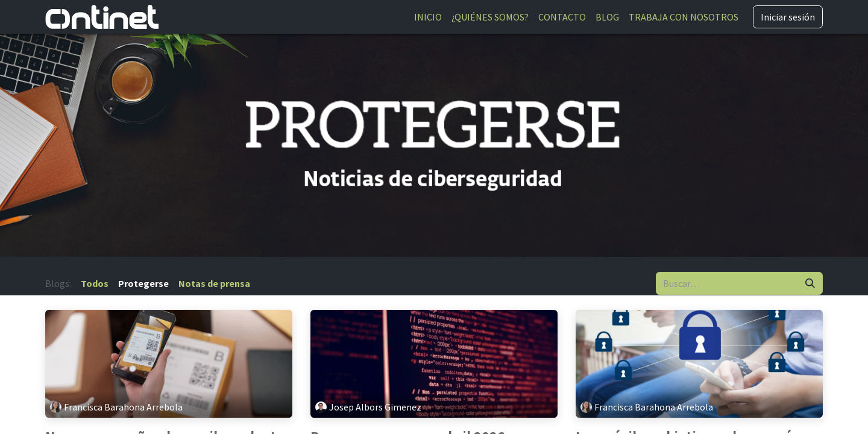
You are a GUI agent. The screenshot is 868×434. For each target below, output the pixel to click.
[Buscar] (810, 283)
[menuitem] (428, 17)
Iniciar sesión (788, 17)
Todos (95, 283)
